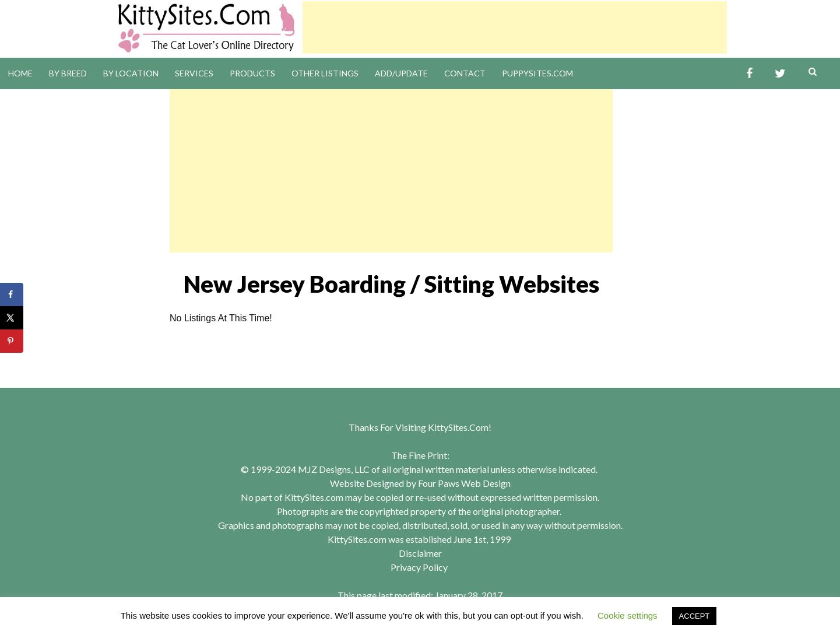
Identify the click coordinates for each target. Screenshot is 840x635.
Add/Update (401, 73)
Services (194, 73)
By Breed (68, 73)
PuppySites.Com (537, 73)
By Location (131, 73)
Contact (465, 73)
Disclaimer (420, 553)
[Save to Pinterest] (12, 341)
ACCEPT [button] (695, 616)
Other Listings (325, 73)
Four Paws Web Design (464, 483)
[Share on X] (12, 318)
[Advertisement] (515, 27)
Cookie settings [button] (628, 615)
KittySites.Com (458, 427)
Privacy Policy (419, 567)
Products (252, 73)
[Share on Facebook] (12, 294)
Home (20, 73)
